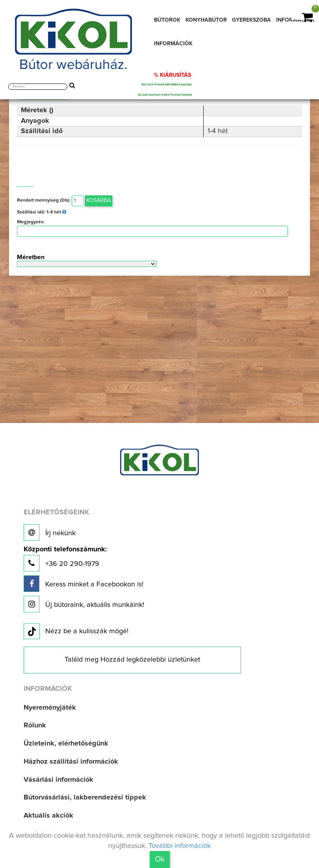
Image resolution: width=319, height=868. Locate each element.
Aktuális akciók (48, 816)
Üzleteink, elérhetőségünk (66, 744)
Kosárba (98, 200)
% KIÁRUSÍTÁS (172, 75)
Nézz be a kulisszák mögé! (76, 632)
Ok (160, 859)
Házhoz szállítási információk (71, 762)
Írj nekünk (50, 532)
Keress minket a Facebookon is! (83, 584)
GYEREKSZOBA (251, 20)
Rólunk (35, 725)
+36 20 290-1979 (65, 559)
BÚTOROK (167, 20)
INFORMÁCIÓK (173, 44)
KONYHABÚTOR (206, 20)
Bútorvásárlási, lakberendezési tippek (85, 798)
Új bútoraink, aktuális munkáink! (84, 604)
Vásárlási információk (58, 780)
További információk (180, 846)
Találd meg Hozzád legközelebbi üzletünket (132, 660)
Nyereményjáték (50, 708)
